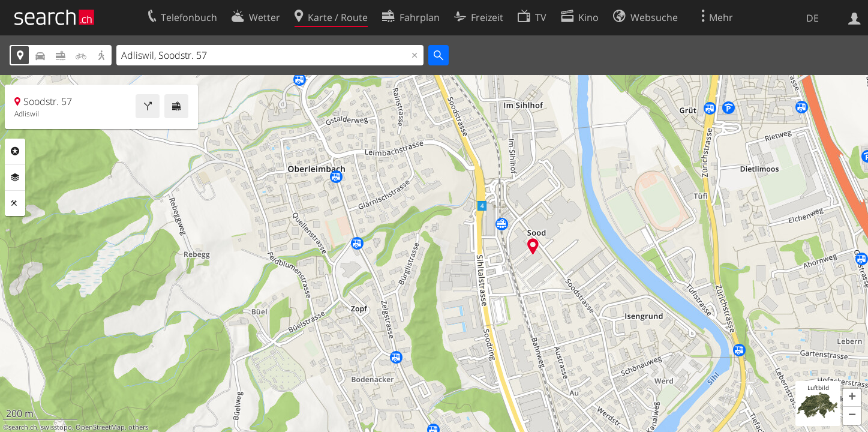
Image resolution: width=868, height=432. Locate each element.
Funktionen (15, 203)
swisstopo (56, 427)
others (138, 427)
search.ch (23, 427)
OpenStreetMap (100, 427)
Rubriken (15, 151)
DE (813, 18)
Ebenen (15, 178)
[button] (852, 398)
